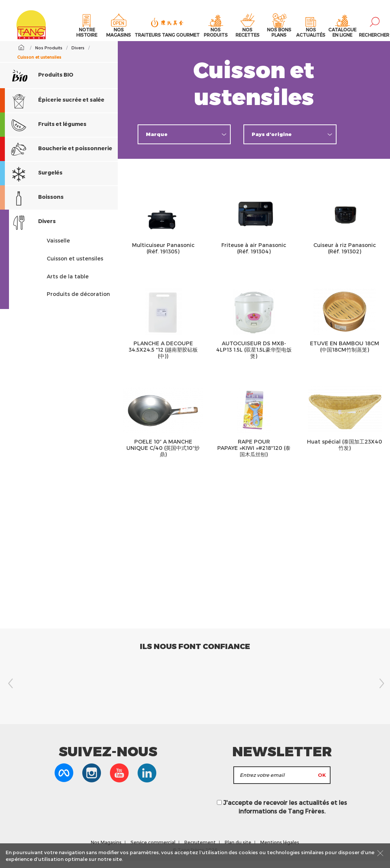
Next (381, 691)
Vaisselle (58, 248)
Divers (28, 230)
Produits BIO (42, 83)
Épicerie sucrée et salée (52, 108)
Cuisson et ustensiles (75, 266)
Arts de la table (68, 284)
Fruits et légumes (43, 132)
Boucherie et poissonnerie (56, 157)
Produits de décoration (78, 301)
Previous (9, 691)
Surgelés (31, 181)
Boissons (32, 205)
